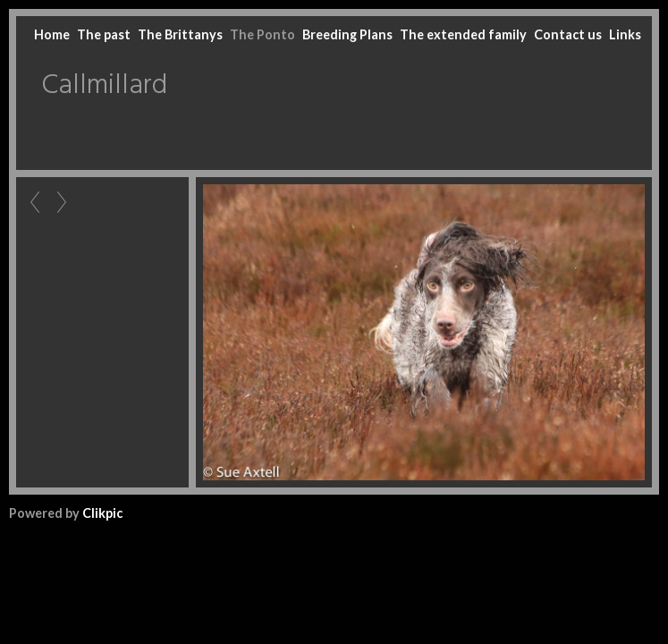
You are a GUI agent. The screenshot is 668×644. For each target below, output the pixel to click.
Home (52, 34)
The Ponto (262, 34)
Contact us (568, 34)
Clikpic (102, 513)
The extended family (463, 34)
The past (104, 34)
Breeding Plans (347, 34)
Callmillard (104, 86)
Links (625, 34)
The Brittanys (180, 34)
